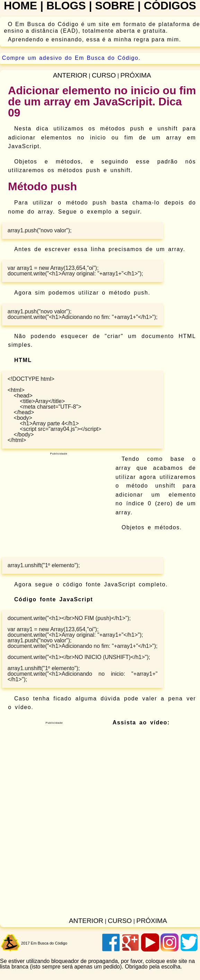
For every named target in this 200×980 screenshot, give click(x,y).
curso (104, 75)
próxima (136, 75)
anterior (70, 75)
